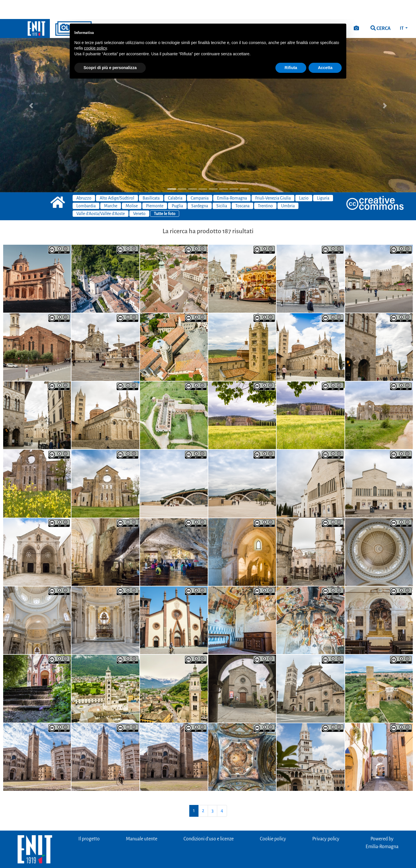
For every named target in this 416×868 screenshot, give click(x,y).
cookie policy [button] (95, 29)
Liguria (323, 179)
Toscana (242, 187)
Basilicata (151, 179)
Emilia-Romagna (232, 179)
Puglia (177, 187)
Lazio (304, 179)
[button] (31, 87)
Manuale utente (142, 820)
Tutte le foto (165, 195)
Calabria (175, 179)
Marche (111, 187)
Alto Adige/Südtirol (117, 179)
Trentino (265, 187)
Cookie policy (273, 820)
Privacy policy (326, 820)
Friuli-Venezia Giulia (273, 179)
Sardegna (200, 187)
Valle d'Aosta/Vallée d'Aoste (101, 195)
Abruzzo (84, 179)
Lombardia (86, 187)
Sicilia (222, 187)
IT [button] (402, 9)
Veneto (139, 195)
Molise (132, 187)
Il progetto (89, 820)
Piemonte (155, 187)
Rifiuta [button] (291, 49)
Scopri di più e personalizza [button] (110, 49)
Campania (200, 179)
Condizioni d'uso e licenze (209, 820)
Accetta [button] (325, 49)
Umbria (288, 187)
